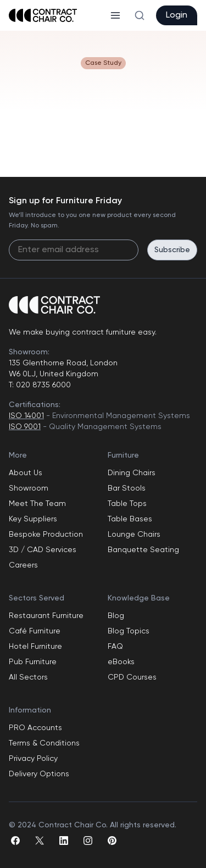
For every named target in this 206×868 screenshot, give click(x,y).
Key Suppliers (33, 519)
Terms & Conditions (44, 743)
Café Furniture (35, 631)
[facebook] (15, 841)
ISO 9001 (25, 427)
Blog (116, 616)
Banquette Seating (143, 550)
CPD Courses (132, 677)
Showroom (29, 488)
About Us (26, 473)
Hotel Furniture (35, 647)
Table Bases (130, 519)
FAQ (115, 647)
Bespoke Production (46, 535)
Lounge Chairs (134, 535)
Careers (23, 565)
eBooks (121, 662)
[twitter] (40, 841)
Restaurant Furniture (46, 616)
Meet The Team (37, 504)
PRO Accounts (35, 728)
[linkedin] (64, 841)
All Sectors (28, 677)
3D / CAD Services (43, 550)
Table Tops (127, 504)
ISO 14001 (26, 416)
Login (177, 15)
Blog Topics (129, 631)
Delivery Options (39, 774)
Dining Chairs (132, 473)
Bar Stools (127, 488)
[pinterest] (112, 841)
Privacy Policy (33, 759)
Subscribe (172, 250)
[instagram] (88, 841)
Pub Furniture (33, 662)
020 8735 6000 (42, 385)
